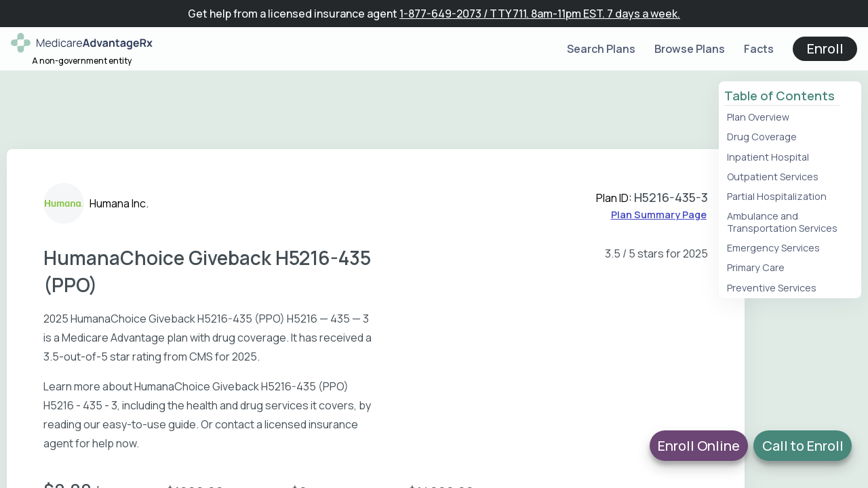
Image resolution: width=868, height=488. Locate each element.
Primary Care (756, 267)
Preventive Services (772, 288)
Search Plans (601, 49)
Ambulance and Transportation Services (782, 222)
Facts (759, 49)
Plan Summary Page (659, 215)
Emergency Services (773, 248)
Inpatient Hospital (768, 157)
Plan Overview (758, 117)
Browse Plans (690, 49)
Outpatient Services (773, 177)
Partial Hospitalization (777, 196)
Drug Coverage (762, 137)
